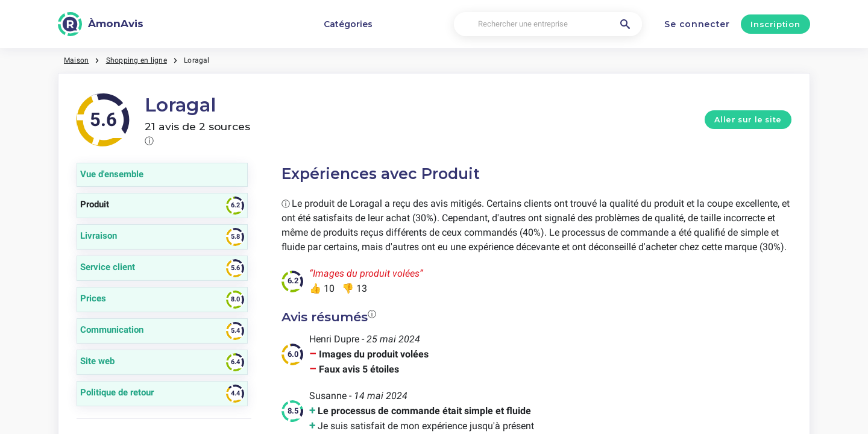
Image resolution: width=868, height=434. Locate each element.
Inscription (775, 24)
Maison (76, 60)
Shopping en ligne (137, 60)
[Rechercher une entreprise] (548, 24)
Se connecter (697, 24)
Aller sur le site (748, 120)
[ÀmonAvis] (101, 24)
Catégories (348, 24)
